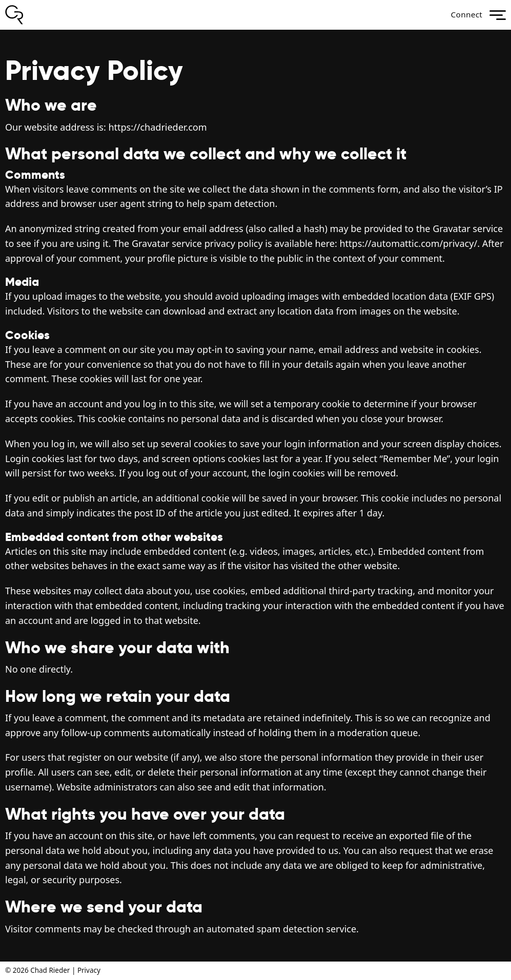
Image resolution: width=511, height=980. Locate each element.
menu (498, 15)
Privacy (89, 970)
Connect (463, 15)
